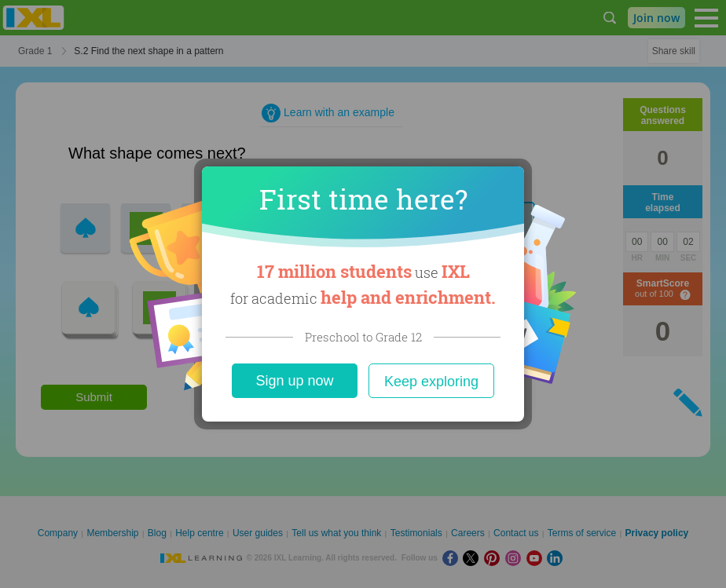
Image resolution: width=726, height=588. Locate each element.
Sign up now (294, 381)
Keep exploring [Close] (431, 382)
